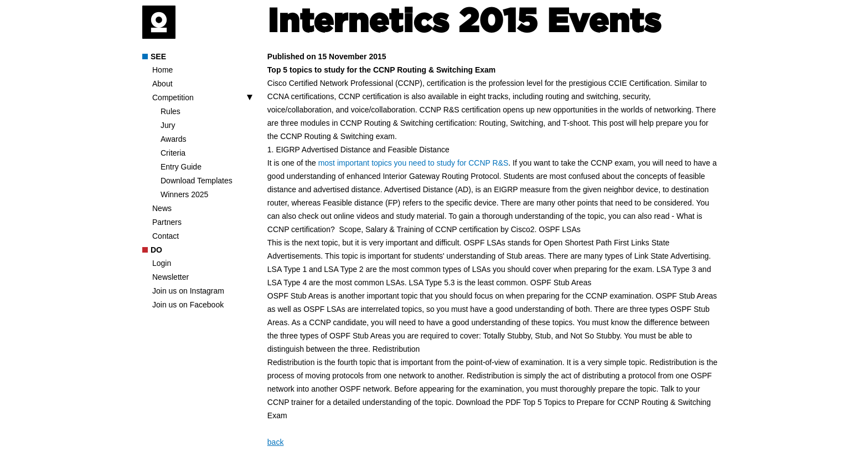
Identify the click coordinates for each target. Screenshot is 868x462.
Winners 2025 (184, 194)
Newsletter (170, 277)
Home (162, 70)
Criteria (173, 153)
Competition (173, 97)
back (276, 442)
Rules (170, 111)
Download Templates (197, 181)
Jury (168, 125)
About (162, 84)
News (162, 208)
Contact (166, 236)
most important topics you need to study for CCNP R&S (414, 163)
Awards (173, 139)
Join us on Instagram (188, 291)
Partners (167, 222)
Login (162, 263)
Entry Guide (181, 167)
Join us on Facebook (188, 305)
